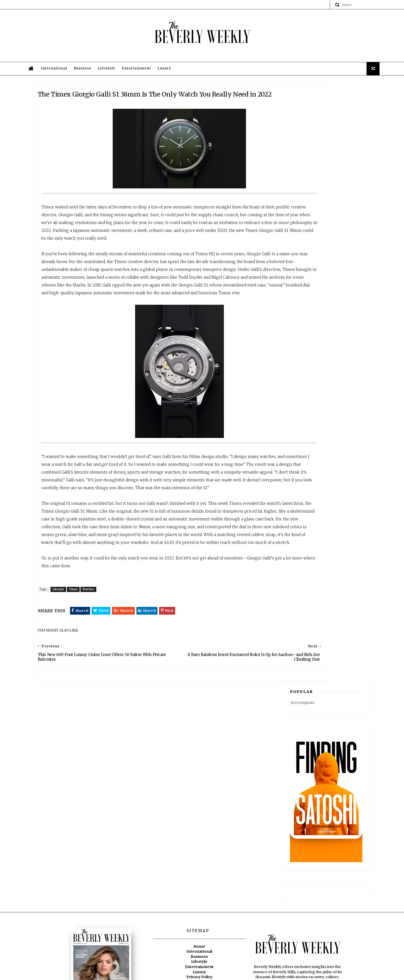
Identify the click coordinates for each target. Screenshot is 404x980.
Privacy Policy (199, 915)
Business (110, 96)
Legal (199, 920)
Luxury (192, 96)
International (82, 96)
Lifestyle (134, 96)
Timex (100, 727)
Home (199, 884)
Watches (115, 727)
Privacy (239, 974)
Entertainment (164, 96)
